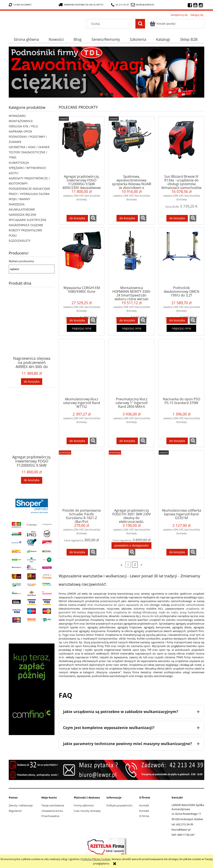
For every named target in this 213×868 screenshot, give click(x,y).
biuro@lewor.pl (145, 5)
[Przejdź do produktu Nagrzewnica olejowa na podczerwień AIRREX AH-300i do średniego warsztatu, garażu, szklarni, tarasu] (32, 331)
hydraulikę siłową (69, 616)
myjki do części (168, 612)
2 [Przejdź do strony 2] (135, 565)
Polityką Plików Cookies (96, 859)
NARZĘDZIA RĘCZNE (23, 215)
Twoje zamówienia (53, 805)
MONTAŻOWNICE (21, 121)
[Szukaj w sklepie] (112, 24)
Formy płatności (84, 805)
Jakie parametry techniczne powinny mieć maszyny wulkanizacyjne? (128, 744)
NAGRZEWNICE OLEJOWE (26, 225)
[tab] (101, 94)
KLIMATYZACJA (19, 163)
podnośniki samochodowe (188, 605)
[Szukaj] (140, 24)
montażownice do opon (109, 605)
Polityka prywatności (119, 805)
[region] (106, 72)
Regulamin (15, 811)
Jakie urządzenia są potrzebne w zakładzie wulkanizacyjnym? (121, 712)
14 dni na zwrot (20, 5)
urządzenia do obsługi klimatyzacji (135, 612)
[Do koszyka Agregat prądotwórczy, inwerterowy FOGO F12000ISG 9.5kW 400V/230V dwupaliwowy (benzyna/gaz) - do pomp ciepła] (32, 480)
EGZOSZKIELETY (20, 241)
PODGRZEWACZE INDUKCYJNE (29, 189)
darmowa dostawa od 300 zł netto (81, 5)
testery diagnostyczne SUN (94, 612)
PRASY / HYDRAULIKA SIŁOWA (29, 194)
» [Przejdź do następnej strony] (141, 565)
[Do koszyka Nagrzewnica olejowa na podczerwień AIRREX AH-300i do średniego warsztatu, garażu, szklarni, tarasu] (32, 382)
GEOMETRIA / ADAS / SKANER (29, 147)
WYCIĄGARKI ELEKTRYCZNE (28, 220)
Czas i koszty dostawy (87, 811)
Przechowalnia (50, 816)
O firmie (144, 816)
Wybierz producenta (21, 261)
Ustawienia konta (52, 811)
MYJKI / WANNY (19, 199)
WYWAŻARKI (17, 116)
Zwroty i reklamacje (21, 805)
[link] (106, 72)
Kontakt (144, 805)
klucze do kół (150, 616)
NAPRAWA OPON (20, 131)
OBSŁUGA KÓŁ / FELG (23, 126)
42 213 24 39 (120, 5)
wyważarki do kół (137, 605)
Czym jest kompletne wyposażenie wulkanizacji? (109, 728)
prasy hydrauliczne (192, 612)
